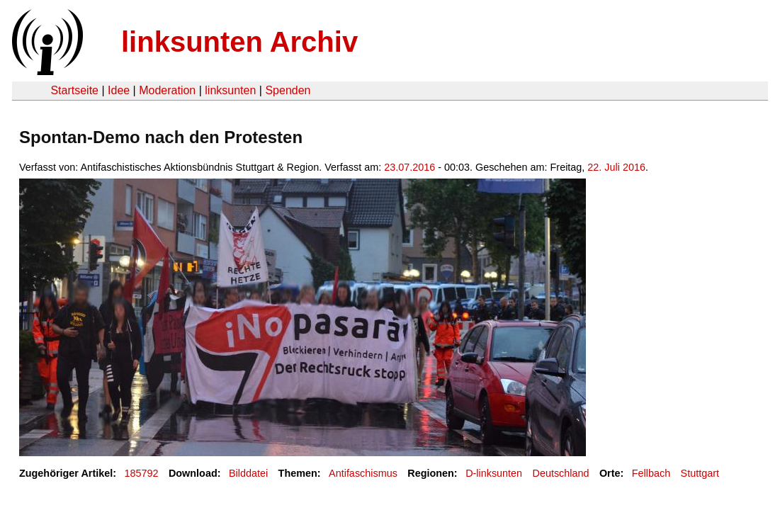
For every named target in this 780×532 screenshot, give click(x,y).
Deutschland (561, 473)
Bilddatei (248, 473)
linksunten (230, 90)
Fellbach (651, 473)
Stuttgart (700, 473)
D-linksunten (494, 473)
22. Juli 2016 (616, 167)
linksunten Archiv (239, 42)
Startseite (74, 90)
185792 (142, 473)
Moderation (167, 90)
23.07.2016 (409, 167)
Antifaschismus (363, 473)
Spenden (288, 90)
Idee (119, 90)
